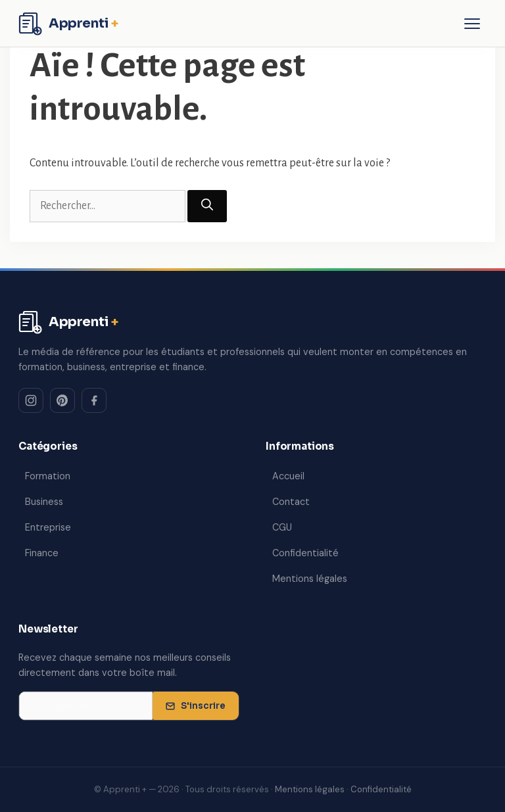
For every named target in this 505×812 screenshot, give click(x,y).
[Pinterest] (62, 400)
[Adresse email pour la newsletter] (86, 706)
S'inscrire (196, 706)
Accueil (288, 476)
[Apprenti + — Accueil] (68, 24)
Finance (42, 553)
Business (44, 502)
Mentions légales (310, 579)
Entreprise (48, 527)
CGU (282, 527)
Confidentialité (305, 553)
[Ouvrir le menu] (472, 24)
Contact (291, 502)
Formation (48, 476)
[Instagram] (31, 400)
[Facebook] (94, 400)
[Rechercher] (207, 206)
